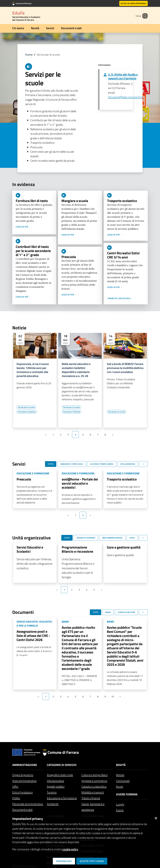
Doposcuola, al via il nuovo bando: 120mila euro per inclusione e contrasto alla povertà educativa (33, 370)
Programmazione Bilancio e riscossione (77, 549)
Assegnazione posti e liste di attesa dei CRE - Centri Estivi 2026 (33, 636)
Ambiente (53, 804)
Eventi (120, 810)
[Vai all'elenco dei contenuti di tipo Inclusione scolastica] (27, 412)
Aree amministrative (24, 781)
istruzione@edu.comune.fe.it (125, 97)
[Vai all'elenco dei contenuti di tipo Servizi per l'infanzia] (71, 412)
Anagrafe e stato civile (60, 775)
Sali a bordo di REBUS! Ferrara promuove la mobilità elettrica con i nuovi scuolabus (125, 368)
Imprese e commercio (94, 781)
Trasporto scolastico (122, 201)
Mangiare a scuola (75, 201)
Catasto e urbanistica (94, 786)
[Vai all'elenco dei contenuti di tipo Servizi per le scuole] (26, 407)
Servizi (50, 28)
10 (113, 696)
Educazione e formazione (62, 798)
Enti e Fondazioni (22, 792)
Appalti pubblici (56, 786)
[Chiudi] (156, 817)
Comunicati (123, 781)
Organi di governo (23, 775)
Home (29, 55)
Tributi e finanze (91, 798)
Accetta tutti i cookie (92, 861)
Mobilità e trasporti (93, 792)
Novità (35, 28)
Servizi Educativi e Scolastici (30, 549)
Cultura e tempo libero (95, 775)
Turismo (52, 792)
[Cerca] (144, 16)
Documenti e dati (71, 28)
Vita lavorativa (55, 781)
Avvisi (119, 786)
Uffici (15, 786)
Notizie (120, 775)
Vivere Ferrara (127, 794)
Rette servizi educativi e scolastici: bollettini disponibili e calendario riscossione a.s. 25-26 (76, 370)
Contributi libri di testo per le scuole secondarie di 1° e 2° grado (33, 251)
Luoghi (120, 804)
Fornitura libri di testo (32, 201)
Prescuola (69, 257)
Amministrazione (25, 765)
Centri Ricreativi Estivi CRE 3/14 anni (123, 255)
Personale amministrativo (28, 804)
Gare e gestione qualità (124, 547)
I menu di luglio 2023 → (120, 298)
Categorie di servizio (62, 765)
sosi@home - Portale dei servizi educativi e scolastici (80, 483)
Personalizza (64, 861)
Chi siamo (18, 28)
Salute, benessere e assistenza (93, 807)
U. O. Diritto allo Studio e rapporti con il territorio (123, 76)
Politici (16, 798)
